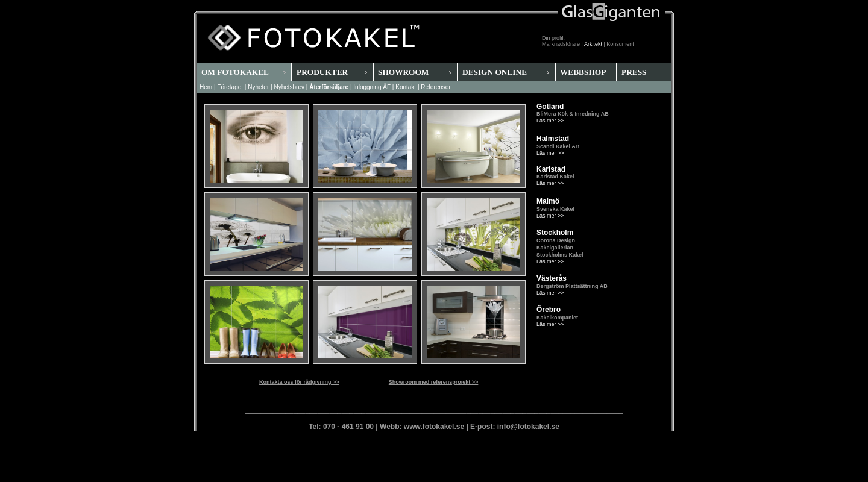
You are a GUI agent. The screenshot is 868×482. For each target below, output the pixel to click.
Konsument (620, 44)
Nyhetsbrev (289, 87)
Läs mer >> (550, 120)
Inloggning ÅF (372, 87)
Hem (206, 87)
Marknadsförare (561, 44)
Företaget (230, 87)
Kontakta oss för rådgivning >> (299, 382)
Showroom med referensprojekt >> (434, 382)
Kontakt (406, 87)
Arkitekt (593, 44)
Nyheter (258, 87)
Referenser (436, 87)
